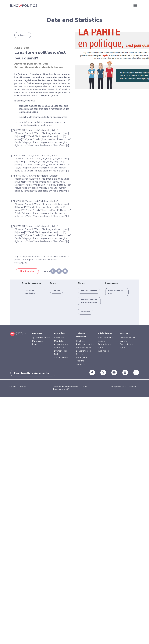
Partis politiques (84, 348)
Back (23, 35)
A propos (37, 333)
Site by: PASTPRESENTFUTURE (125, 387)
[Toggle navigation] (135, 5)
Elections (85, 311)
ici (24, 257)
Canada (56, 291)
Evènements (60, 351)
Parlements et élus (85, 344)
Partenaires (38, 341)
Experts (36, 344)
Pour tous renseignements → (33, 373)
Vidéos (101, 341)
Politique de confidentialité (65, 387)
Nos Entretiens (105, 338)
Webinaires (103, 351)
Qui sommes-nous (41, 338)
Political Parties (89, 291)
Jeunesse (81, 364)
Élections (80, 341)
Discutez (125, 333)
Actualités (60, 333)
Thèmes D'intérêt (81, 335)
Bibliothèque (105, 333)
